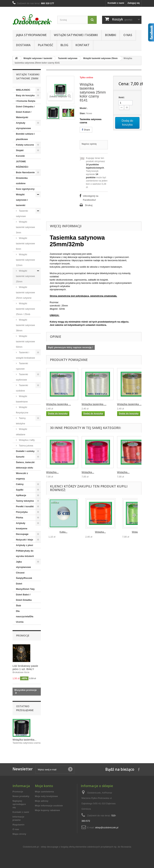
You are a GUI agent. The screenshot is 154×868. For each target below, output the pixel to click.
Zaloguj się (134, 3)
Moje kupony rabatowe (47, 810)
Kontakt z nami (116, 3)
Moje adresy (42, 801)
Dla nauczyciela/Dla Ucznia (25, 616)
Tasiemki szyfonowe (22, 377)
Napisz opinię (89, 144)
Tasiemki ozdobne (22, 388)
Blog (64, 45)
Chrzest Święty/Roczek (24, 575)
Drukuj (89, 205)
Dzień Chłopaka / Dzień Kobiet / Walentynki (25, 112)
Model (83, 108)
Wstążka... (52, 472)
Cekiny (20, 484)
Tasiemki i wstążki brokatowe (25, 355)
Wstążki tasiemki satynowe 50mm (25, 341)
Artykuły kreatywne (22, 526)
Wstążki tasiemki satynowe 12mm (25, 260)
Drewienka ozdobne (22, 181)
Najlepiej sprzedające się (19, 804)
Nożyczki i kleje (24, 540)
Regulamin (18, 825)
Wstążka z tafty (27, 440)
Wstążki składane (21, 432)
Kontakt (83, 45)
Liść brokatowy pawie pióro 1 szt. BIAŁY (25, 667)
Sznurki (20, 457)
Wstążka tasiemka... (25, 740)
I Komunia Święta (26, 101)
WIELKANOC (23, 90)
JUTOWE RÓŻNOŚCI (22, 164)
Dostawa (23, 45)
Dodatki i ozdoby (25, 451)
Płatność (46, 45)
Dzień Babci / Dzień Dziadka (24, 597)
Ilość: (122, 97)
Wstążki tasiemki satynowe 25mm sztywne (25, 292)
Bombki (111, 35)
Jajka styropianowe (31, 35)
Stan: (83, 113)
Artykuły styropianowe (23, 126)
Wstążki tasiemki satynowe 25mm (100, 58)
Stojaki (20, 150)
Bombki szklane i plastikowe (25, 136)
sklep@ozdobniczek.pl (107, 828)
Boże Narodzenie (25, 172)
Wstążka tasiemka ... (59, 404)
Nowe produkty (21, 796)
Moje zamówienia (44, 792)
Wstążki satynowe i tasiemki (76, 35)
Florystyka (22, 512)
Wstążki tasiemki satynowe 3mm (25, 227)
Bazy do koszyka (25, 95)
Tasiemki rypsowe (22, 366)
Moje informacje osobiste (49, 806)
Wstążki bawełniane (22, 399)
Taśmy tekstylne (21, 421)
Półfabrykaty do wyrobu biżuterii (25, 553)
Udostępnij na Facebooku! (91, 198)
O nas (128, 35)
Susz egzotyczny (25, 189)
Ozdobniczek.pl (31, 847)
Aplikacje (21, 495)
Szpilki (20, 490)
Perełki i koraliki (25, 506)
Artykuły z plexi (24, 545)
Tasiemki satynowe (68, 58)
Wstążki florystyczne (22, 410)
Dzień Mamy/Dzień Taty (25, 586)
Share (86, 130)
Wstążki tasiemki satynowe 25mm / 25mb (25, 309)
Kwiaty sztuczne (25, 145)
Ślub (18, 605)
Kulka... (63, 532)
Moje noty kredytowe (46, 796)
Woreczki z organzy (22, 476)
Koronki (20, 156)
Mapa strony (19, 834)
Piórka (20, 518)
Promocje (23, 635)
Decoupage (22, 534)
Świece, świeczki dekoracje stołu (25, 465)
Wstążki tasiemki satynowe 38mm (25, 325)
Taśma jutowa (26, 446)
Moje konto (44, 786)
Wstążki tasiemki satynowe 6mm (25, 243)
